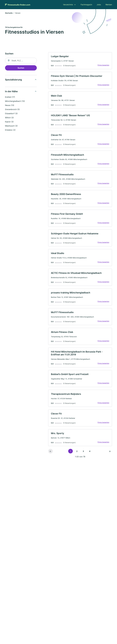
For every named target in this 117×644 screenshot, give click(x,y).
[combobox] (21, 61)
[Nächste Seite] (110, 453)
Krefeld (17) (10, 97)
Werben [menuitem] (109, 5)
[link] (80, 61)
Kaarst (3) (9, 122)
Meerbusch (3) (11, 126)
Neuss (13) (10, 105)
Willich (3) (9, 118)
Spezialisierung (13, 80)
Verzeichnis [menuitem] (68, 5)
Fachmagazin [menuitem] (86, 5)
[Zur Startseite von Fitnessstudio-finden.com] (18, 5)
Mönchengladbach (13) (15, 101)
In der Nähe (11, 92)
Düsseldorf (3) (11, 114)
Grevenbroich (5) (12, 109)
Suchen (21, 68)
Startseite (9, 13)
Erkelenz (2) (10, 130)
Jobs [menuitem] (99, 5)
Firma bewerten (103, 65)
